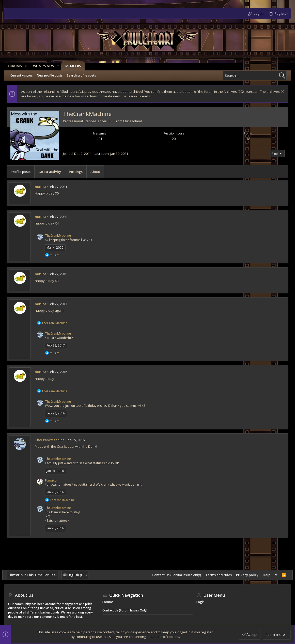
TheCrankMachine (60, 236)
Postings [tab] (77, 172)
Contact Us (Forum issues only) (175, 575)
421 (101, 139)
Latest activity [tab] (51, 172)
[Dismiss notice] (280, 92)
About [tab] (97, 172)
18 (247, 139)
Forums (108, 602)
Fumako (53, 480)
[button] (26, 66)
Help (265, 575)
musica (42, 187)
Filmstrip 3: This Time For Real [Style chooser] (34, 575)
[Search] (255, 76)
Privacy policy (245, 575)
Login (200, 602)
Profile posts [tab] (22, 172)
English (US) (77, 575)
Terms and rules (217, 575)
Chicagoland (134, 121)
